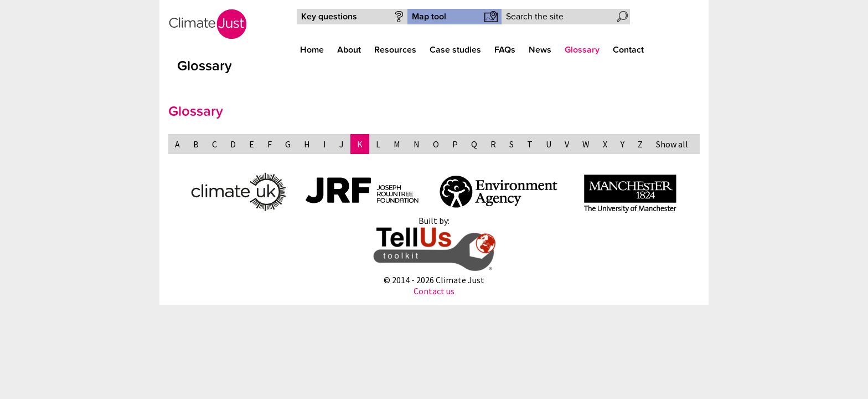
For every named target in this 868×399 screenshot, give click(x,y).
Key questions (329, 17)
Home (312, 50)
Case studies (455, 50)
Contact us (434, 291)
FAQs (505, 50)
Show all (672, 144)
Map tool (429, 17)
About (349, 50)
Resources (395, 50)
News (540, 50)
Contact (628, 50)
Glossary (582, 50)
